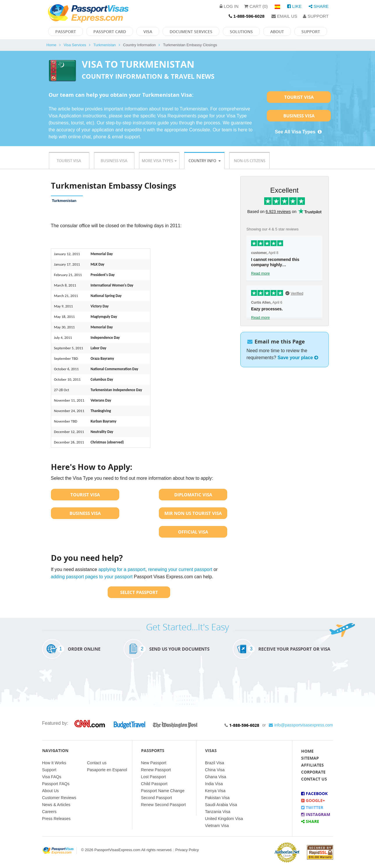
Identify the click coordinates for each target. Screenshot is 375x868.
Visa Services (75, 45)
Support (316, 16)
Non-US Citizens (250, 161)
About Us (51, 791)
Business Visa (299, 116)
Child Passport (154, 784)
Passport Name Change (163, 791)
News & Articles (56, 805)
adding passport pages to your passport (92, 577)
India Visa (214, 784)
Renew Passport (156, 770)
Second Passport (157, 798)
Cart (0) (256, 6)
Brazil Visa (215, 763)
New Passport (154, 763)
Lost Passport (154, 777)
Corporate (313, 772)
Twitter (312, 807)
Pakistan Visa (217, 798)
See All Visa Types (299, 132)
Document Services (191, 32)
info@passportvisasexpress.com (301, 725)
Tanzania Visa (218, 812)
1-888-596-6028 (244, 725)
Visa (148, 32)
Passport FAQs (56, 784)
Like (294, 6)
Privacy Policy (187, 850)
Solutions (241, 32)
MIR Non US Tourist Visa (193, 513)
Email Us (284, 16)
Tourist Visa (299, 97)
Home (51, 45)
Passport (66, 32)
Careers (49, 812)
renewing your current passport (180, 569)
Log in (229, 6)
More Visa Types (159, 161)
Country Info (205, 161)
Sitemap (310, 758)
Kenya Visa (215, 791)
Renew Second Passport (163, 805)
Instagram (316, 814)
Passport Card (110, 32)
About (277, 32)
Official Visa (193, 532)
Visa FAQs (52, 777)
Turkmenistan (105, 45)
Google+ (313, 800)
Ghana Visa (216, 777)
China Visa (215, 770)
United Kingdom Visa (224, 819)
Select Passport (139, 592)
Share (319, 6)
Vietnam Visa (217, 826)
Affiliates (312, 765)
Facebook (314, 793)
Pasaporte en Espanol (107, 770)
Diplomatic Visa (193, 495)
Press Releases (56, 819)
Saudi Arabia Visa (221, 805)
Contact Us (314, 779)
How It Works (54, 763)
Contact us (97, 763)
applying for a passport (122, 569)
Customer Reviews (59, 798)
